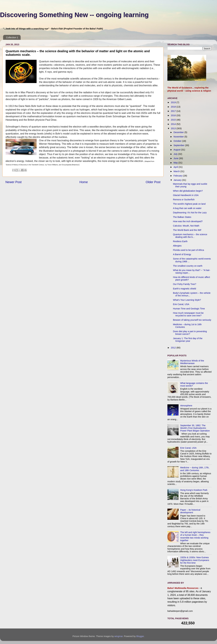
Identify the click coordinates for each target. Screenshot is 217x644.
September (179, 145)
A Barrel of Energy (182, 254)
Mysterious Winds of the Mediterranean (192, 362)
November (179, 137)
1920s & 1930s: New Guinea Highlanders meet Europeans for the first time (195, 560)
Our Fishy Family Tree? (185, 284)
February (178, 176)
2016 (174, 115)
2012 (174, 348)
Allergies (177, 246)
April (176, 167)
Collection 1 (12, 37)
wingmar (119, 636)
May (176, 163)
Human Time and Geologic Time (189, 309)
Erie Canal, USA (181, 304)
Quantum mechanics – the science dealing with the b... (190, 236)
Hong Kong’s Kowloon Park (194, 490)
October (178, 141)
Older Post (153, 182)
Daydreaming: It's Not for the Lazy (190, 213)
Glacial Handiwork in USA (186, 195)
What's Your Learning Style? (187, 300)
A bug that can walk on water (187, 208)
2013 (174, 128)
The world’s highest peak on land (189, 204)
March (177, 171)
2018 (174, 107)
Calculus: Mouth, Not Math (186, 226)
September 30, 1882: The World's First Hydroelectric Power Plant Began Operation (195, 428)
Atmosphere (186, 406)
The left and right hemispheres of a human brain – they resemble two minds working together (195, 536)
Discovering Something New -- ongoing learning (74, 15)
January (178, 180)
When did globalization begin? (188, 191)
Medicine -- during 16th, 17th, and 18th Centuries (195, 469)
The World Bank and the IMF (187, 230)
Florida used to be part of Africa (188, 250)
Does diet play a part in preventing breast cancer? (190, 333)
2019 (174, 102)
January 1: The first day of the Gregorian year (188, 340)
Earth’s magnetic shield (185, 289)
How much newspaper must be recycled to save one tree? (188, 314)
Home (84, 182)
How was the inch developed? (188, 221)
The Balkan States (182, 217)
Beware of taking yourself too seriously (192, 320)
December (179, 132)
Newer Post (13, 182)
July (176, 154)
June (176, 158)
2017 (174, 111)
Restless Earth (180, 241)
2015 (174, 120)
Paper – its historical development (190, 511)
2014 (174, 124)
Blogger (140, 636)
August (177, 150)
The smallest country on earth (188, 266)
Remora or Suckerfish (184, 200)
